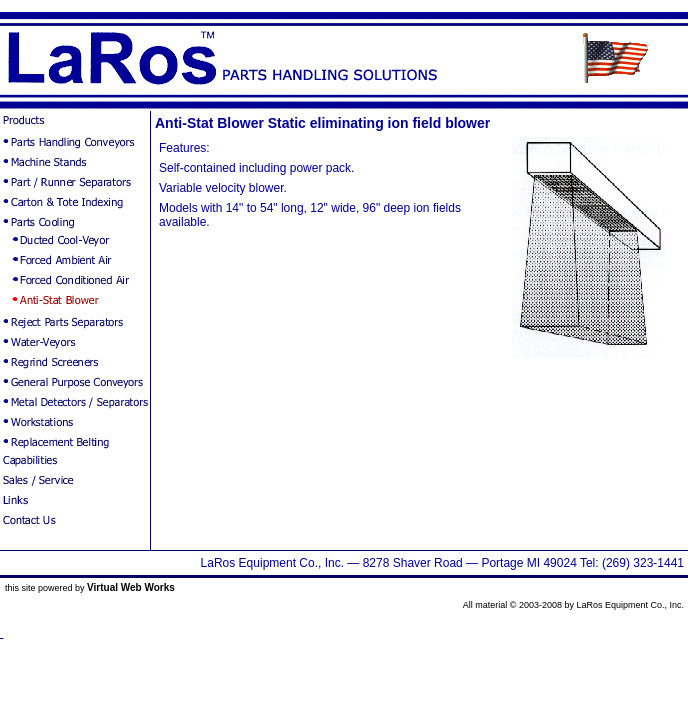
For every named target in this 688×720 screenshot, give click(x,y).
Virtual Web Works (131, 587)
